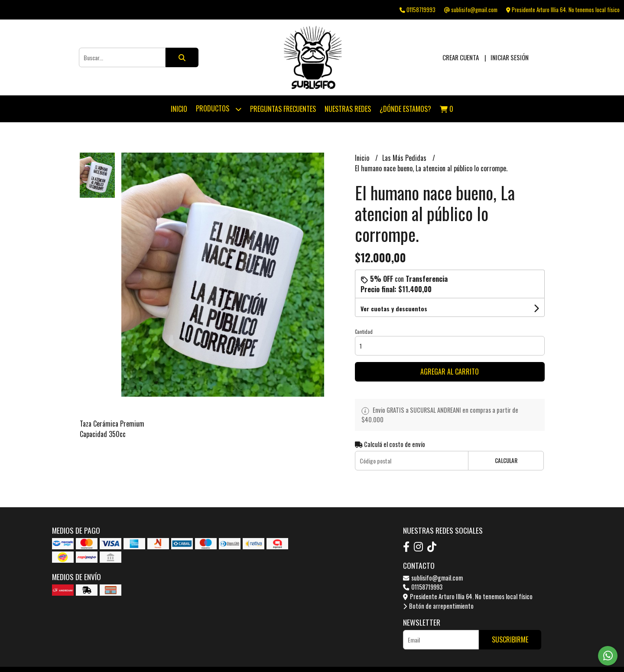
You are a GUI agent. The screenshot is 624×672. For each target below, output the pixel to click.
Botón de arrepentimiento (438, 606)
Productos (219, 109)
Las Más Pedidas (405, 158)
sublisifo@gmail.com (433, 578)
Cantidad (364, 332)
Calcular (506, 461)
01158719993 (423, 587)
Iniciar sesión (510, 57)
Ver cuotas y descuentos (394, 308)
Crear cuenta (461, 57)
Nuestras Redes (348, 109)
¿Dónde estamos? (405, 109)
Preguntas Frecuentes (283, 109)
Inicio (179, 109)
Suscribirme (510, 639)
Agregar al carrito (450, 372)
